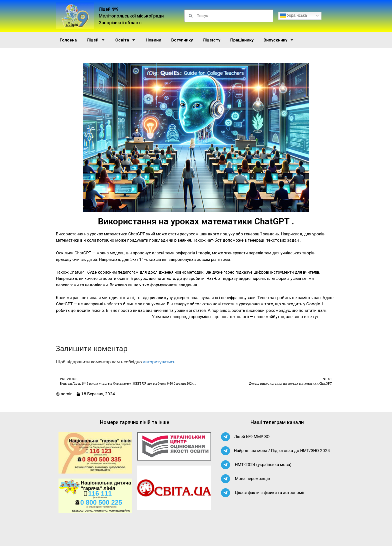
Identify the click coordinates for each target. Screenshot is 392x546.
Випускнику (279, 40)
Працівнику (242, 40)
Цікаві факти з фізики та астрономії (270, 493)
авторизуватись (159, 362)
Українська (293, 16)
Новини (153, 40)
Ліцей (96, 40)
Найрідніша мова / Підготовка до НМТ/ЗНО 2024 (282, 451)
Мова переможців (252, 479)
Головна (68, 40)
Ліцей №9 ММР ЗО (252, 437)
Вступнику (182, 40)
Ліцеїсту (211, 40)
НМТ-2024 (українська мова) (263, 465)
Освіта (125, 40)
